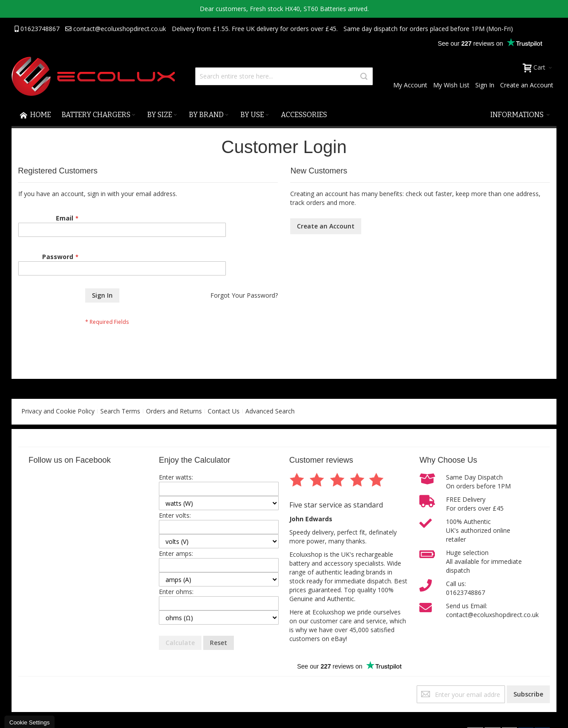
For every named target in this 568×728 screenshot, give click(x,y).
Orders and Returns (174, 411)
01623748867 (37, 29)
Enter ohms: (176, 592)
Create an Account (527, 85)
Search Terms (120, 411)
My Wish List (451, 85)
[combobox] (284, 76)
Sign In (485, 85)
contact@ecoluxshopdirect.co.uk (116, 29)
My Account (410, 85)
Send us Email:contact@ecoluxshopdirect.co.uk (492, 610)
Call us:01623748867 (465, 588)
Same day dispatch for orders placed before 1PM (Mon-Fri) (428, 29)
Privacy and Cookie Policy (58, 411)
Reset (219, 643)
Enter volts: (175, 515)
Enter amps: (176, 553)
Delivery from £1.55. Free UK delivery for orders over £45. (255, 29)
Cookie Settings (30, 722)
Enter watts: (176, 477)
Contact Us (224, 411)
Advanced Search (270, 411)
